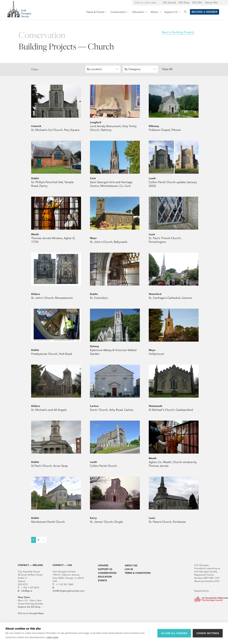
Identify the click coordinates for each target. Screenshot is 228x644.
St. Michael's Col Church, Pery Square (55, 130)
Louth (152, 178)
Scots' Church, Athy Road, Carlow (112, 410)
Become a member (204, 12)
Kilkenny (154, 126)
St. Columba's (99, 298)
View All (167, 69)
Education (105, 577)
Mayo (93, 238)
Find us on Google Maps (31, 613)
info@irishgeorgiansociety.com (68, 591)
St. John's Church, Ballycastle (109, 242)
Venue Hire (211, 3)
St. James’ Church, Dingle (106, 522)
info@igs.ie (27, 591)
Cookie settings (208, 633)
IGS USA (197, 3)
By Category (133, 69)
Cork (93, 178)
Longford (96, 122)
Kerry (93, 518)
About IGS (131, 565)
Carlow (94, 406)
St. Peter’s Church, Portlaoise (167, 522)
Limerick (36, 126)
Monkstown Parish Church (48, 522)
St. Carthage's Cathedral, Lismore (170, 298)
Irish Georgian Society (19, 9)
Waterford (155, 294)
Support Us (105, 569)
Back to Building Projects (178, 32)
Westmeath (156, 406)
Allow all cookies (174, 633)
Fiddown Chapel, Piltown (165, 130)
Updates (103, 565)
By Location (94, 69)
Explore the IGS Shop (29, 607)
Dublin (35, 178)
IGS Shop (184, 3)
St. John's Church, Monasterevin (52, 298)
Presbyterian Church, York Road (52, 354)
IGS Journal (169, 3)
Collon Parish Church (103, 466)
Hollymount (156, 354)
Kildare (36, 294)
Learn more (52, 637)
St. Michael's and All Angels (49, 410)
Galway (94, 346)
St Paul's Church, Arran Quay (50, 466)
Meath (35, 234)
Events (102, 580)
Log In (129, 569)
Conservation (107, 573)
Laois (152, 234)
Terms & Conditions (138, 573)
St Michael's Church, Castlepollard (171, 410)
